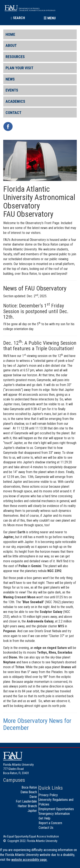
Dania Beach (29, 792)
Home (10, 34)
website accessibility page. (29, 860)
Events (12, 90)
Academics (15, 101)
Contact (13, 113)
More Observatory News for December (37, 724)
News (10, 79)
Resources (15, 57)
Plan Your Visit (19, 68)
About (11, 45)
